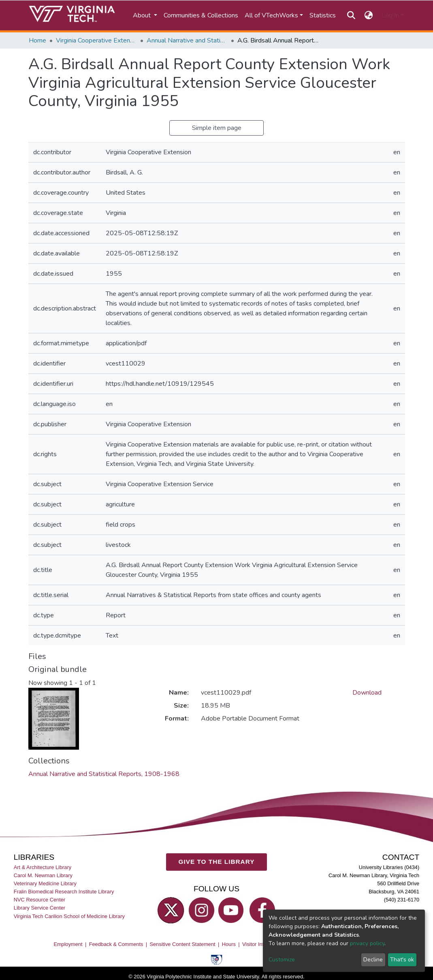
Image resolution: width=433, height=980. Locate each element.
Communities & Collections (201, 15)
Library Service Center (39, 908)
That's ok (402, 960)
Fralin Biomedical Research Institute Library (64, 892)
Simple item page (217, 128)
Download (367, 693)
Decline (373, 960)
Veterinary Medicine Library (45, 883)
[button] (368, 15)
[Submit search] (351, 15)
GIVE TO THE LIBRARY (217, 862)
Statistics (323, 15)
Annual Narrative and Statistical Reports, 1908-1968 (187, 40)
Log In (390, 15)
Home (37, 40)
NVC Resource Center (39, 900)
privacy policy (367, 943)
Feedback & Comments (116, 944)
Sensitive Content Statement (182, 944)
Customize (282, 960)
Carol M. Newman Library (43, 875)
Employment (68, 944)
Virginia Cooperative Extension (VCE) (96, 40)
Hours (229, 944)
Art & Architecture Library (43, 867)
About (143, 15)
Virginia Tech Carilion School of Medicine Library (69, 916)
